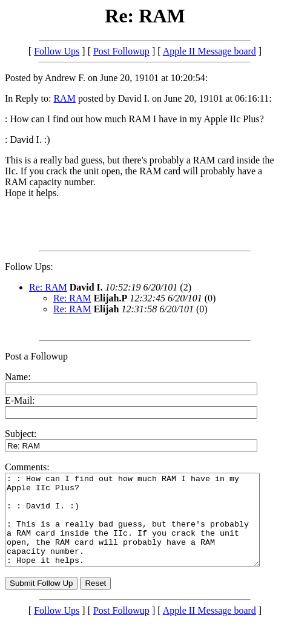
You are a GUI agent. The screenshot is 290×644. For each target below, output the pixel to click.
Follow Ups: (29, 267)
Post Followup (121, 51)
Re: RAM (48, 287)
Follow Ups (57, 51)
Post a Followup (36, 356)
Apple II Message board (209, 51)
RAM (64, 98)
